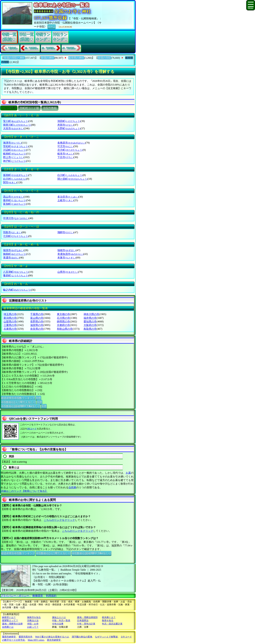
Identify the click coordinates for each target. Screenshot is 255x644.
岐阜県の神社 (76, 58)
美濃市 (11, 258)
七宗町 (16, 236)
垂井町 (15, 200)
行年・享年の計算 (86, 624)
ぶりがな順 (9, 108)
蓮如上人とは (59, 617)
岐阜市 (65, 154)
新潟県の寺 (10, 318)
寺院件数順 (50, 108)
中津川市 (16, 218)
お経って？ (33, 627)
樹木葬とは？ (109, 617)
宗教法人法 (33, 620)
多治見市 (68, 197)
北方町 (70, 150)
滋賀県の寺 (37, 325)
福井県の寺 (90, 318)
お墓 (128, 473)
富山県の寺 (37, 318)
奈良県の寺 (37, 329)
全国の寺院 (104, 58)
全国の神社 (48, 58)
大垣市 (13, 128)
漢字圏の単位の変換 (82, 637)
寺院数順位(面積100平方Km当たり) (21, 406)
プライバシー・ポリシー (15, 596)
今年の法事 (58, 624)
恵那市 (65, 125)
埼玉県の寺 (10, 314)
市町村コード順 (29, 108)
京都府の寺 (63, 325)
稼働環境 (38, 596)
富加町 (15, 204)
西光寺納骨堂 (54, 640)
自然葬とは (8, 627)
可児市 (65, 146)
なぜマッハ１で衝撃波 (106, 637)
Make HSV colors (36, 640)
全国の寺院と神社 (14, 58)
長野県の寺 (37, 322)
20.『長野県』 (32, 48)
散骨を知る (108, 620)
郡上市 (13, 157)
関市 (10, 182)
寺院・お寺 (33, 624)
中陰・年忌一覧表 (61, 620)
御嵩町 (15, 254)
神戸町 (15, 161)
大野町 (69, 128)
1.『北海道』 (12, 48)
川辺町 (15, 150)
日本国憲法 (83, 620)
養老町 (16, 275)
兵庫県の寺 (10, 329)
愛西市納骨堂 (9, 637)
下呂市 (65, 157)
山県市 (68, 272)
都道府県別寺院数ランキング (18, 398)
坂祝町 (16, 175)
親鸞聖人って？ (10, 620)
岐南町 (15, 154)
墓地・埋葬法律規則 (87, 617)
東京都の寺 (63, 314)
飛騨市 (65, 232)
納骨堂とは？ (9, 617)
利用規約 (51, 596)
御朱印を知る (34, 617)
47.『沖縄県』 (70, 48)
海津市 (12, 143)
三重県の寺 (10, 325)
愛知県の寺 (90, 322)
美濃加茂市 (70, 254)
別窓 (38, 398)
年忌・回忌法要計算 (112, 624)
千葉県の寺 (37, 314)
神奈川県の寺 (91, 314)
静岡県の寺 (63, 322)
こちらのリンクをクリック (59, 520)
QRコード (32, 429)
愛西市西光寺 (26, 637)
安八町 (16, 121)
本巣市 (67, 258)
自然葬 (72, 487)
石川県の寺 (63, 318)
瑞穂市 (67, 250)
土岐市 (65, 200)
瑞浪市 (13, 250)
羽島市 (12, 232)
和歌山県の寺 (65, 329)
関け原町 (72, 179)
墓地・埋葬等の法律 (12, 624)
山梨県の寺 (10, 322)
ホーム (52, 26)
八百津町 (16, 272)
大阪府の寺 (90, 325)
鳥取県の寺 (90, 329)
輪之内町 (17, 290)
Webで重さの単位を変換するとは (52, 637)
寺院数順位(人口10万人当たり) (18, 402)
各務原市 (71, 143)
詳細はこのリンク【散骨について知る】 (24, 491)
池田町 (69, 121)
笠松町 (16, 146)
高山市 (13, 197)
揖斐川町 (17, 125)
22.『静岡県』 (49, 48)
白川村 (15, 179)
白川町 (70, 175)
